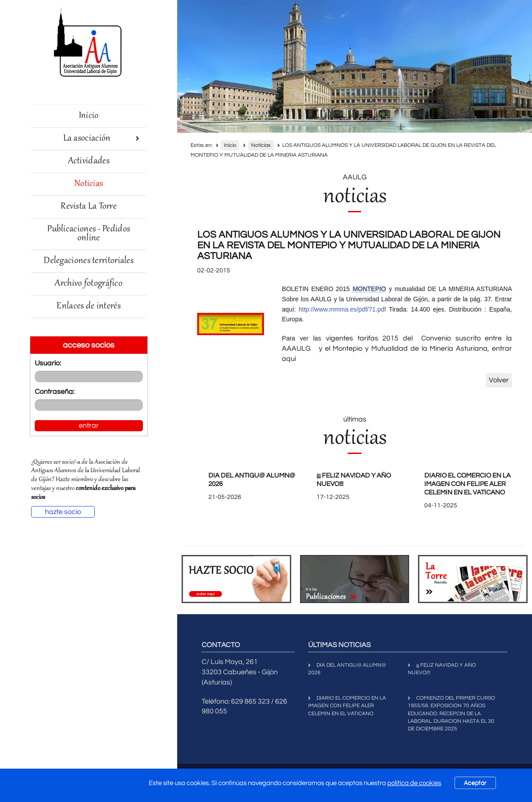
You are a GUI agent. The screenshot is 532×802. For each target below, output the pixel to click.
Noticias (89, 184)
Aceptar (475, 783)
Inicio (89, 116)
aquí (289, 359)
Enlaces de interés (88, 306)
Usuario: (48, 363)
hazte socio (63, 512)
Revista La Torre (89, 207)
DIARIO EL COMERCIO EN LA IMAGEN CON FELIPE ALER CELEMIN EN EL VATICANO (467, 484)
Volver (499, 380)
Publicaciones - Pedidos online (89, 234)
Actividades (89, 161)
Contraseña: (55, 392)
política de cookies (414, 783)
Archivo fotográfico (89, 284)
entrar (89, 425)
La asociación (102, 139)
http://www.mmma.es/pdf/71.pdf (342, 309)
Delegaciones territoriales (89, 261)
